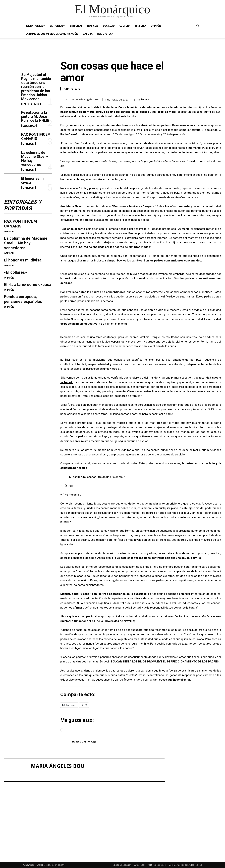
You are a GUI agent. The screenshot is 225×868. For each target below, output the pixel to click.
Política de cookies (157, 865)
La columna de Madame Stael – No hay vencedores (35, 159)
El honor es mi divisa (33, 180)
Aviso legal (139, 865)
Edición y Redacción (122, 865)
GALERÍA (88, 34)
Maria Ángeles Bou (88, 99)
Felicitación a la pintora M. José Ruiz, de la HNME (35, 116)
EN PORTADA (58, 26)
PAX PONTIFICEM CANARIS (36, 136)
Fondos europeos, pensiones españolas (23, 299)
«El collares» (15, 272)
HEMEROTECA (105, 34)
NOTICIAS (93, 26)
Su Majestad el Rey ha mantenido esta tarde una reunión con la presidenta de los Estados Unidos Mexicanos (36, 87)
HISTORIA (141, 26)
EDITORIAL (76, 26)
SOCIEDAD (109, 26)
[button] (198, 26)
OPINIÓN (156, 26)
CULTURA (125, 26)
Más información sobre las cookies (185, 865)
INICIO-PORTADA (35, 26)
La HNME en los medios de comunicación (52, 34)
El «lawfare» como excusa (28, 285)
